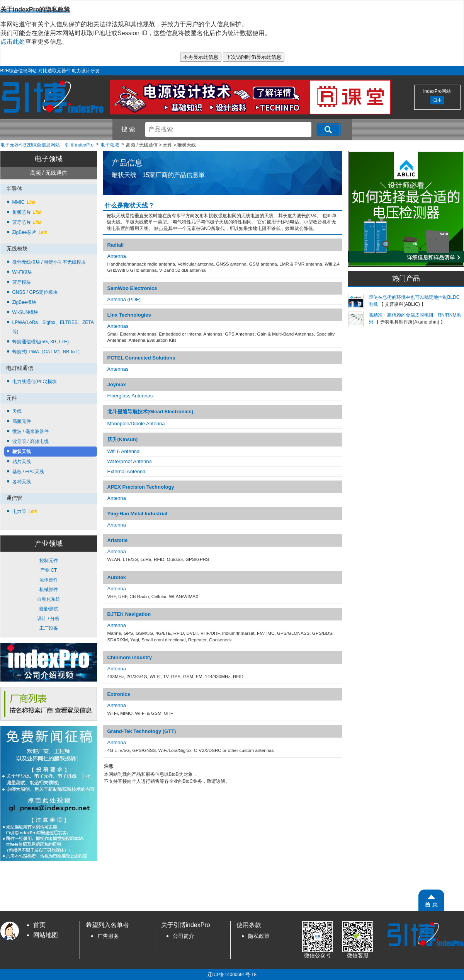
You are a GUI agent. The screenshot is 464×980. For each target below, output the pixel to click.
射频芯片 (27, 212)
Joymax (117, 384)
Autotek (117, 577)
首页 (39, 925)
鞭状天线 (22, 452)
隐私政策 (259, 936)
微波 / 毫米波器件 (31, 431)
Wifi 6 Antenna (124, 451)
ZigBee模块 (24, 302)
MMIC (24, 202)
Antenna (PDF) (124, 299)
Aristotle (118, 540)
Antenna (117, 256)
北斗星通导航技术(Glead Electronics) (150, 412)
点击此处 (13, 42)
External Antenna (127, 471)
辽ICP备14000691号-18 (232, 975)
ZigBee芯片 (30, 232)
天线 (17, 411)
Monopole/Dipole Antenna (136, 424)
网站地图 (46, 935)
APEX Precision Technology (141, 487)
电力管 (25, 511)
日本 (437, 100)
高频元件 (22, 421)
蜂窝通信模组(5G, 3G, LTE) (41, 342)
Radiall (116, 245)
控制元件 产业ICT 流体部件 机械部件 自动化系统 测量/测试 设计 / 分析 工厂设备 (49, 594)
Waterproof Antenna (130, 461)
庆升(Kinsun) (123, 439)
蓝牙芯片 (27, 222)
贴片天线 (22, 462)
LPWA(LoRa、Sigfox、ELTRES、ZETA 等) (53, 327)
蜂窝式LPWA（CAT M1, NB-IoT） (47, 352)
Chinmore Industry (130, 657)
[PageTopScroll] (431, 900)
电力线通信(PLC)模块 (35, 382)
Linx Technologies (129, 315)
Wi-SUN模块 (25, 312)
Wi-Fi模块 (22, 272)
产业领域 (49, 544)
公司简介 (184, 936)
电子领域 (49, 159)
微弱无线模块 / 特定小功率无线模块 (49, 262)
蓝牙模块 (22, 282)
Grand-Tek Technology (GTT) (142, 731)
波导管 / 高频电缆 (31, 441)
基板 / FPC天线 (28, 472)
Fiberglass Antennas (130, 396)
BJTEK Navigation (129, 614)
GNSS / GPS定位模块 (35, 292)
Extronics (119, 694)
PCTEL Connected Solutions (141, 358)
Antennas (118, 326)
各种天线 (22, 482)
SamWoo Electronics (132, 288)
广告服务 (108, 936)
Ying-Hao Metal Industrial (138, 514)
